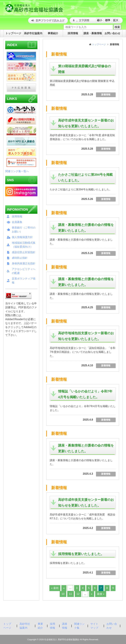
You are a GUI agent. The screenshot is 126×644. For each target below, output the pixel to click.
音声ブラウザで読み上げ (50, 20)
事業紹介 (40, 626)
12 (78, 594)
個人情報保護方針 (22, 237)
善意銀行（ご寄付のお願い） (24, 230)
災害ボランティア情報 (24, 281)
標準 (108, 20)
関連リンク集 (79, 626)
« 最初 (55, 588)
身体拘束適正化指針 (24, 263)
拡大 (116, 20)
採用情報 (17, 216)
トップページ (99, 44)
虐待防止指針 (20, 258)
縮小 (100, 20)
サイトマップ (94, 626)
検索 (117, 27)
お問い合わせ (112, 626)
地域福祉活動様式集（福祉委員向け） (24, 245)
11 (71, 594)
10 (63, 594)
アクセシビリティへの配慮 (24, 271)
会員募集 (17, 222)
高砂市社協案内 (25, 626)
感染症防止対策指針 (24, 252)
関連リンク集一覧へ (17, 171)
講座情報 (65, 626)
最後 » (101, 594)
